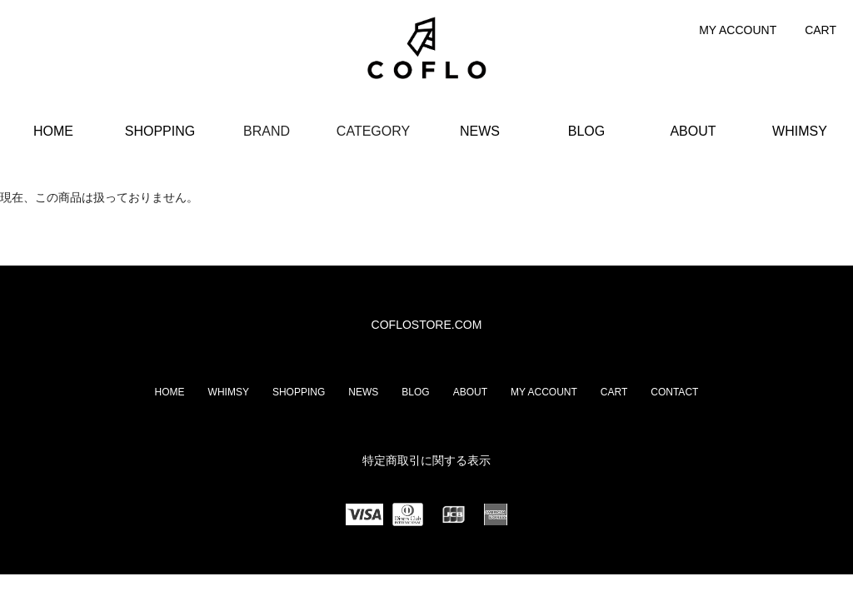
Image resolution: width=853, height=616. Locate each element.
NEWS (480, 131)
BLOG (586, 131)
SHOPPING (160, 131)
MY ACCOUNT (738, 30)
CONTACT (674, 392)
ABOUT (693, 131)
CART (821, 30)
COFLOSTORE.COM (427, 325)
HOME (53, 131)
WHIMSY (800, 131)
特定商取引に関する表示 (426, 460)
